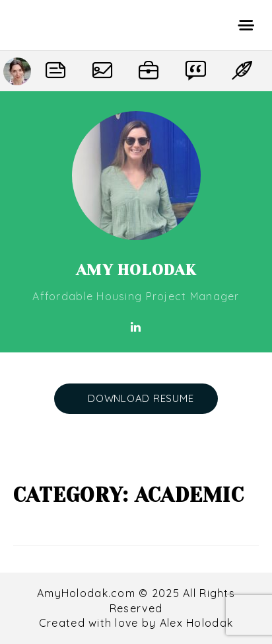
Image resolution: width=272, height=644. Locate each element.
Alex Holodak (196, 623)
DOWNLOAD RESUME (141, 398)
